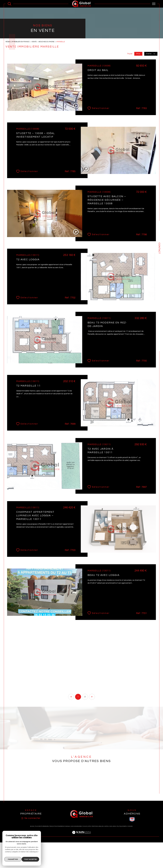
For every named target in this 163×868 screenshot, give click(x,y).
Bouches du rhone (48, 72)
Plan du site (87, 858)
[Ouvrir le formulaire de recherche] (9, 4)
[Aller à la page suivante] (92, 728)
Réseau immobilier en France (18, 72)
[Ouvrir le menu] (154, 4)
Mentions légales (97, 858)
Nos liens (112, 858)
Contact (159, 248)
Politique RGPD (121, 858)
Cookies (130, 858)
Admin (106, 858)
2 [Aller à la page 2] (85, 728)
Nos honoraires (76, 858)
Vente (35, 72)
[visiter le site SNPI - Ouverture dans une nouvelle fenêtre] (132, 851)
